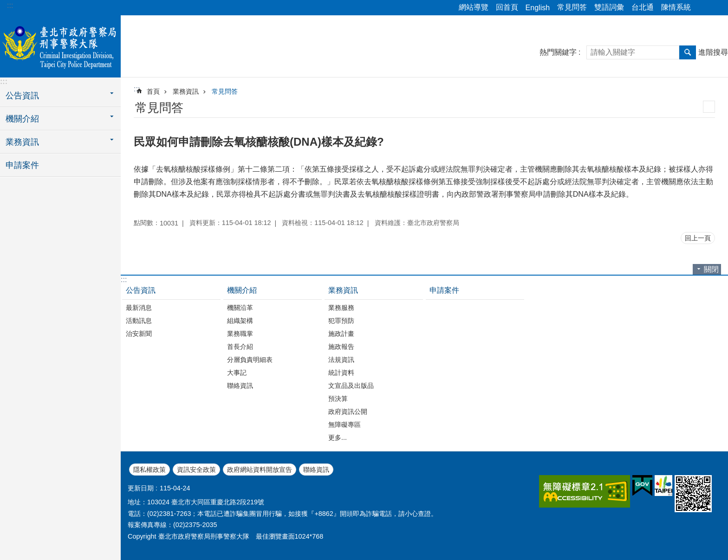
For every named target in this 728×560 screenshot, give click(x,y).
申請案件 (22, 165)
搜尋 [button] (688, 52)
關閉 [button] (711, 269)
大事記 (237, 373)
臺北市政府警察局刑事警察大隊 (60, 45)
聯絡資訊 (240, 386)
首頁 (153, 91)
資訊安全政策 (196, 470)
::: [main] (137, 89)
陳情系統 (676, 7)
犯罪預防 (341, 321)
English (538, 8)
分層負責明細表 (250, 360)
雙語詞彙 (609, 7)
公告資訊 (141, 290)
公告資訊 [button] (22, 96)
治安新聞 (139, 334)
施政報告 (341, 347)
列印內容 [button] (709, 107)
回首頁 (507, 7)
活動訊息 (139, 321)
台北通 (643, 7)
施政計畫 (341, 334)
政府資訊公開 (348, 412)
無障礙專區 (344, 425)
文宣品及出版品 (351, 386)
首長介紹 (240, 347)
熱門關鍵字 (558, 52)
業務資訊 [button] (22, 142)
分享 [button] (702, 8)
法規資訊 (341, 360)
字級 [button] (715, 8)
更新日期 (141, 488)
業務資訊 (186, 91)
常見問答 (572, 7)
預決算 (338, 399)
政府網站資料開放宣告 (260, 470)
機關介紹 (242, 290)
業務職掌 (240, 334)
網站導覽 (474, 7)
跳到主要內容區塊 (5, 5)
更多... (338, 438)
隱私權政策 (149, 470)
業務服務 (341, 308)
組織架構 (240, 321)
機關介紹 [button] (22, 119)
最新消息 (139, 308)
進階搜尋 (713, 52)
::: (10, 5)
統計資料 (341, 373)
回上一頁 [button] (698, 238)
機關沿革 (240, 308)
